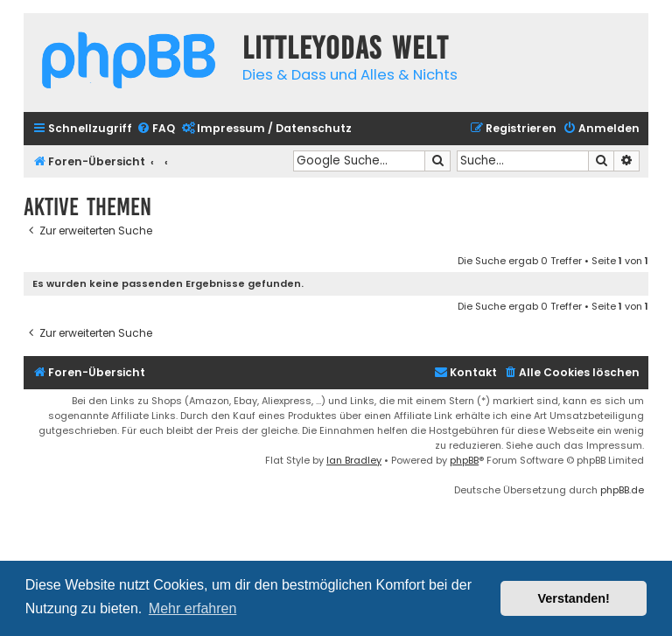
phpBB (464, 460)
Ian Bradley (354, 460)
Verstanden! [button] (574, 598)
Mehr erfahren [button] (193, 608)
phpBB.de (622, 490)
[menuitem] (156, 129)
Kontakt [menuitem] (465, 372)
